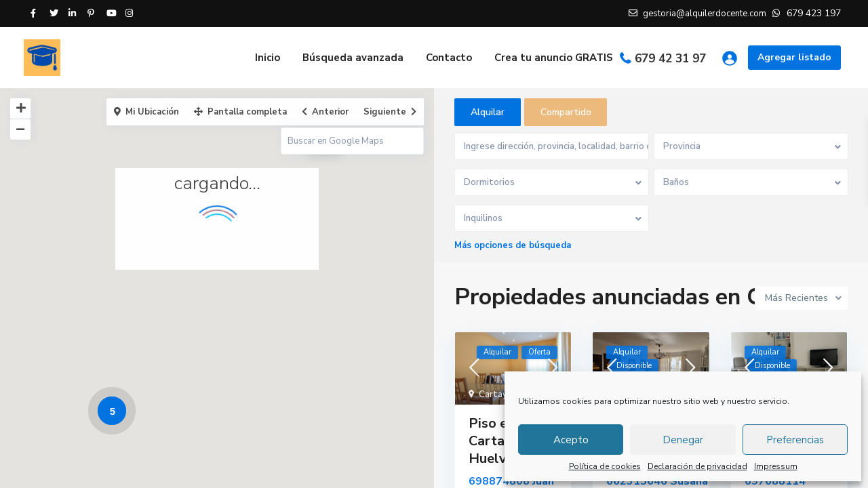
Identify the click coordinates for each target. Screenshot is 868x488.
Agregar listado (794, 57)
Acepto (571, 440)
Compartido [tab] (566, 112)
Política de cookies (605, 466)
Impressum (776, 466)
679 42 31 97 (670, 59)
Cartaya (495, 395)
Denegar (683, 440)
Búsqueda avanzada (353, 58)
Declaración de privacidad (697, 466)
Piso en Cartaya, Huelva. (496, 442)
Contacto (449, 58)
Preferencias (795, 440)
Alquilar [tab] (488, 112)
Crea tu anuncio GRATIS (554, 58)
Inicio (268, 58)
